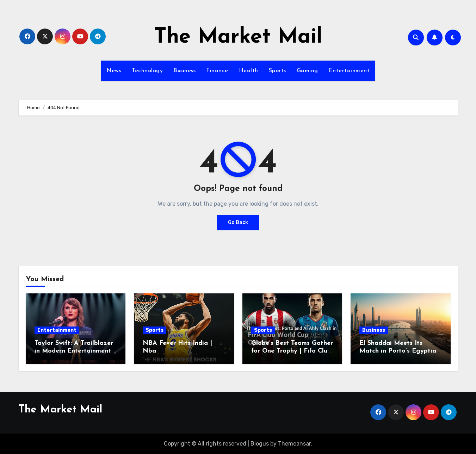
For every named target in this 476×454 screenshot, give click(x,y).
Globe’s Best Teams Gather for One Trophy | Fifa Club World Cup (292, 351)
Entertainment (349, 71)
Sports (277, 71)
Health (249, 71)
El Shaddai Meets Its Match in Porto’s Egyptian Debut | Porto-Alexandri (400, 351)
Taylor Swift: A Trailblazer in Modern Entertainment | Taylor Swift (75, 351)
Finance (217, 71)
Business (184, 71)
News (114, 71)
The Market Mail (238, 37)
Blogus (260, 444)
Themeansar (294, 444)
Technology (147, 71)
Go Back (238, 222)
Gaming (307, 71)
